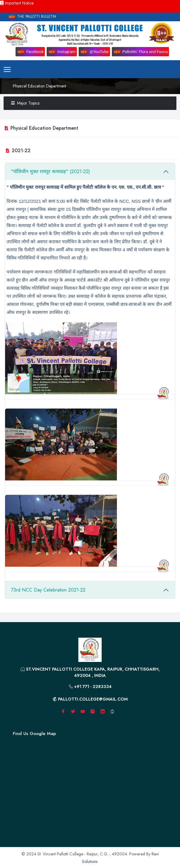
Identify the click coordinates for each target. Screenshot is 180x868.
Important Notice (17, 3)
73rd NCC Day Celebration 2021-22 (48, 590)
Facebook (30, 52)
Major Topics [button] (25, 103)
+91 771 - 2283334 (90, 686)
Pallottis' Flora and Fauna (141, 52)
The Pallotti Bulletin (32, 17)
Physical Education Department (39, 86)
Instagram (62, 52)
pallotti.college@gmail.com (90, 699)
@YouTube (94, 52)
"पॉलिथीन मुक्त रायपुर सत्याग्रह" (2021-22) (51, 171)
